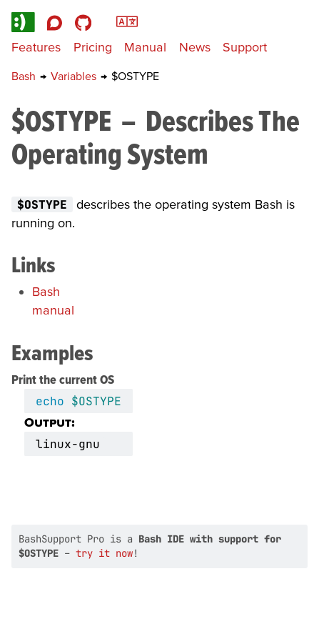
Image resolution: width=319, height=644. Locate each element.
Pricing (93, 47)
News (195, 47)
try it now (104, 553)
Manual (145, 47)
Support (245, 47)
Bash (25, 76)
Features (36, 47)
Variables (75, 76)
